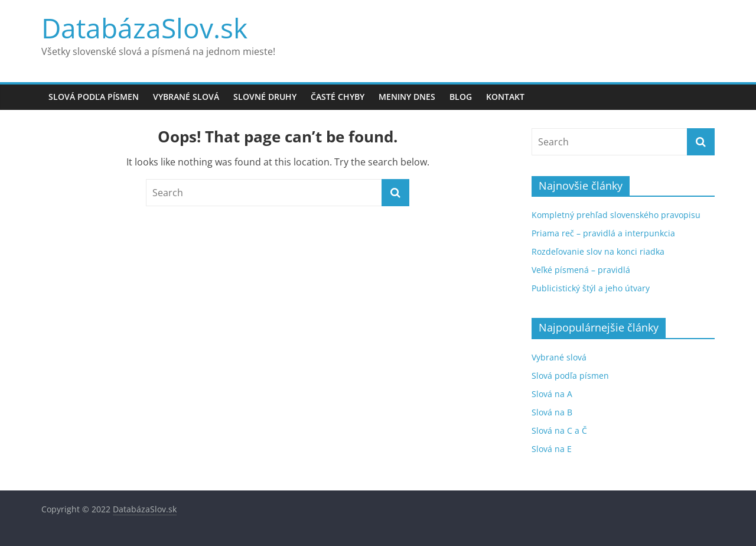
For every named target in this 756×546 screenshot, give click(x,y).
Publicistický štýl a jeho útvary (591, 288)
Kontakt (505, 97)
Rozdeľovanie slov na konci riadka (598, 251)
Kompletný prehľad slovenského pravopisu (616, 215)
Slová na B (552, 412)
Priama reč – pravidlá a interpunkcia (603, 233)
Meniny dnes (407, 97)
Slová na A (552, 394)
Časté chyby (338, 97)
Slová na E (552, 449)
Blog (461, 97)
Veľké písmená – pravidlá (581, 270)
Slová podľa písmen (94, 97)
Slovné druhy (265, 97)
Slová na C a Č (559, 430)
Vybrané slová (186, 97)
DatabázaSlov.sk (144, 28)
